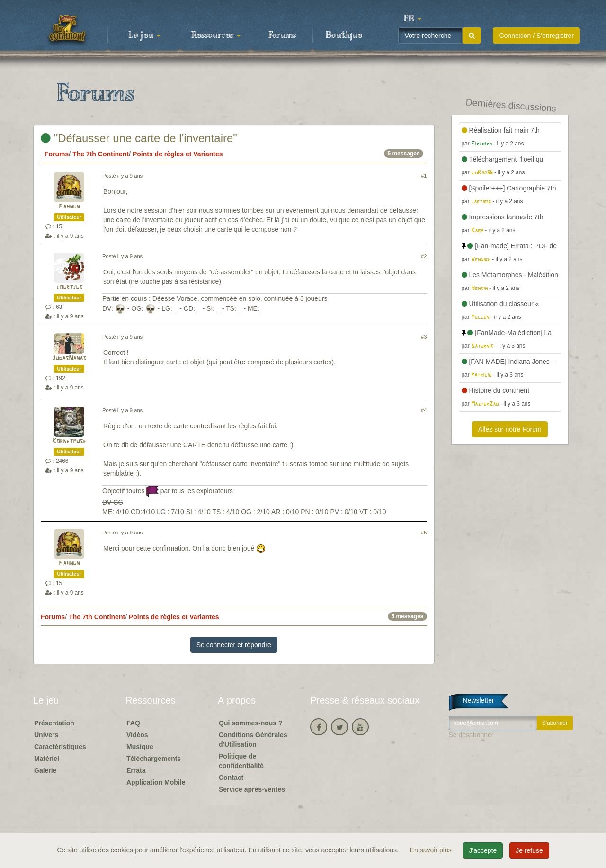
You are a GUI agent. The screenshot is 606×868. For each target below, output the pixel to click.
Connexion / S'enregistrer (536, 36)
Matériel (47, 759)
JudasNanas (69, 358)
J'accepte (483, 850)
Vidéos (137, 735)
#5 (424, 533)
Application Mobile (156, 782)
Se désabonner (471, 735)
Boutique (344, 36)
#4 (424, 410)
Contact (231, 778)
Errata (136, 770)
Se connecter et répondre (234, 645)
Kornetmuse (69, 441)
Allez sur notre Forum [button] (510, 429)
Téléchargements (154, 759)
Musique (140, 747)
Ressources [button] (216, 36)
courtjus (69, 287)
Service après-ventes (252, 789)
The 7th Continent (101, 154)
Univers (46, 735)
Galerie (45, 770)
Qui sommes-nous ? (251, 723)
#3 (424, 337)
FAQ (133, 723)
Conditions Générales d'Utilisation (253, 740)
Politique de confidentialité (241, 761)
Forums (282, 36)
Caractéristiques (60, 747)
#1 (424, 176)
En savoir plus (432, 850)
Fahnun (69, 207)
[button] (412, 19)
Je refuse (529, 850)
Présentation (54, 723)
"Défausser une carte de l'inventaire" (139, 138)
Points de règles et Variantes (178, 154)
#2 (424, 256)
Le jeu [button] (144, 36)
